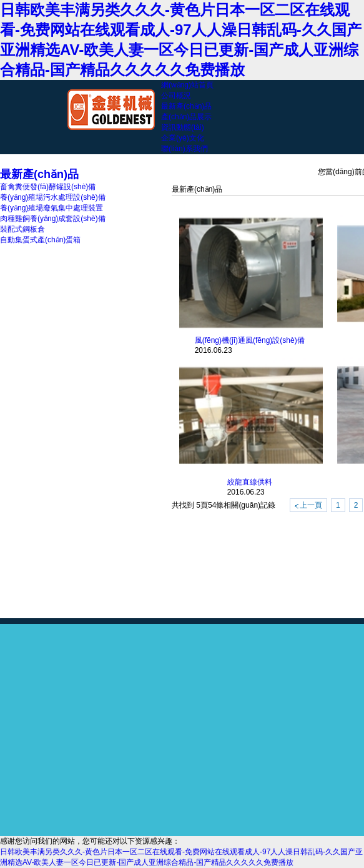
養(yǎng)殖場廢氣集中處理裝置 (52, 208)
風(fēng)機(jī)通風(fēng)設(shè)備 (250, 340)
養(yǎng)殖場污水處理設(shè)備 (53, 197)
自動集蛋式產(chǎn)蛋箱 (40, 240)
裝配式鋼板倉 (22, 229)
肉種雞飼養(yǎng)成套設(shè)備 (53, 219)
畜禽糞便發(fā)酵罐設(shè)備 (48, 187)
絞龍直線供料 (250, 482)
